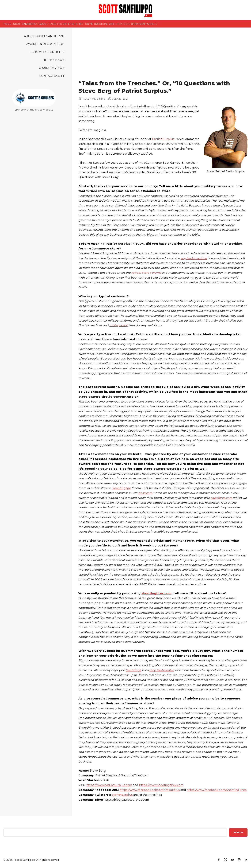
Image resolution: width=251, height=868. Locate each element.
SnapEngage (121, 488)
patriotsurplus (122, 795)
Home (7, 24)
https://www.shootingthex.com (161, 785)
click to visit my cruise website (34, 110)
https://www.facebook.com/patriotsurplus (150, 790)
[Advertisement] (163, 54)
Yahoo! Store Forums (146, 273)
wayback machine (194, 258)
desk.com (145, 493)
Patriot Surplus (163, 139)
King (153, 670)
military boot (119, 325)
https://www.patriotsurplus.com (109, 785)
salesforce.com (222, 498)
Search (238, 832)
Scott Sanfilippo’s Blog (30, 24)
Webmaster (165, 670)
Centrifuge (133, 670)
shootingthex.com (157, 593)
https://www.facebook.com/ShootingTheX (217, 790)
